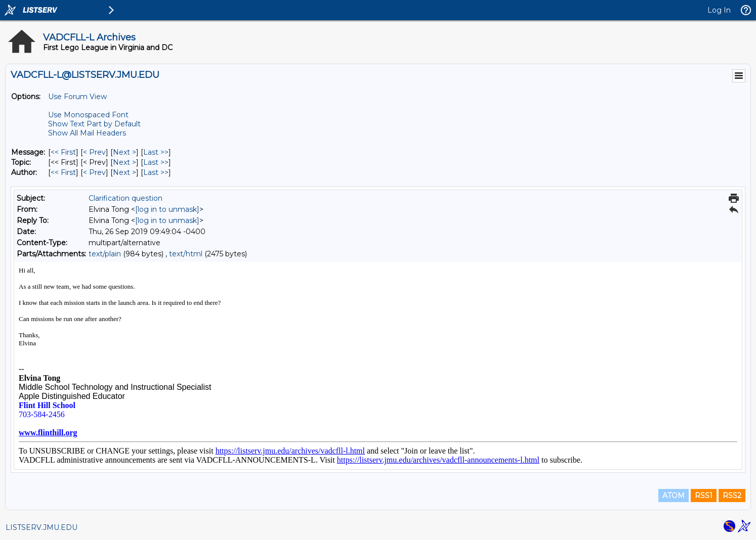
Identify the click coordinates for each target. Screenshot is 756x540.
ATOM (674, 496)
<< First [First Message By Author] (63, 172)
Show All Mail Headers (87, 133)
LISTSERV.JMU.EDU (41, 527)
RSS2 (732, 496)
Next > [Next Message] (124, 152)
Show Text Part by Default (94, 124)
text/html (186, 254)
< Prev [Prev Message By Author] (94, 172)
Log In (719, 10)
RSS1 (704, 496)
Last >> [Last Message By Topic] (156, 162)
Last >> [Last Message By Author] (156, 172)
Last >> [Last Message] (156, 152)
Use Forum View (77, 97)
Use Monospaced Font (88, 115)
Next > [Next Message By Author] (124, 172)
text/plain (105, 254)
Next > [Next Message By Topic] (124, 162)
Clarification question (125, 198)
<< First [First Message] (63, 152)
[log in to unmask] (167, 209)
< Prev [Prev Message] (94, 152)
